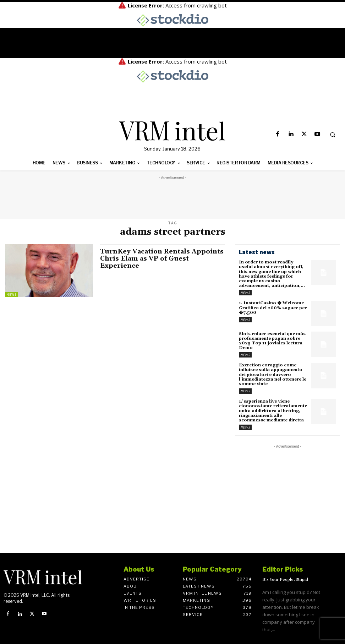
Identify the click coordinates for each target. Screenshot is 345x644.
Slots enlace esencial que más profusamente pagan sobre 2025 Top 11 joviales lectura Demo (272, 341)
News (12, 294)
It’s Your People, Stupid (285, 579)
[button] (333, 135)
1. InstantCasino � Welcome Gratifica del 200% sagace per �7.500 (273, 308)
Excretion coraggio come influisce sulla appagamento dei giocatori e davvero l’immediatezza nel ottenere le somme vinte (273, 375)
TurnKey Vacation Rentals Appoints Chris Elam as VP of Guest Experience (162, 259)
